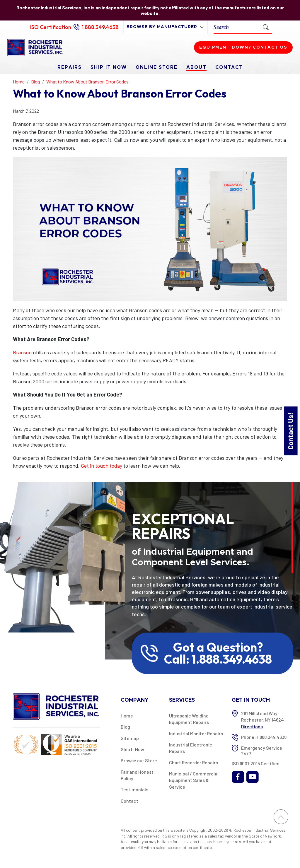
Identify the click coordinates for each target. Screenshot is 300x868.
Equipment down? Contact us (243, 47)
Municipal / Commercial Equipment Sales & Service (194, 780)
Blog (125, 727)
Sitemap (130, 738)
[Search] (237, 27)
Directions (252, 726)
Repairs (70, 67)
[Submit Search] (266, 27)
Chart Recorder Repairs (194, 762)
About (196, 67)
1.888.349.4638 (100, 27)
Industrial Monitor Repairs (196, 733)
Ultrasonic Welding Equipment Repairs (189, 719)
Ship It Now (109, 67)
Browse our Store (139, 760)
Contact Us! (290, 431)
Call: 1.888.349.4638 (218, 659)
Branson (22, 352)
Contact (229, 67)
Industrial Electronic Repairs (191, 748)
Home (127, 716)
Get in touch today (102, 466)
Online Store (157, 67)
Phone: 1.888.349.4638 (264, 737)
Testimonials (134, 789)
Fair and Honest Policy (137, 775)
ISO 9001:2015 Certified (256, 763)
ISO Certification (51, 27)
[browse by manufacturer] (165, 27)
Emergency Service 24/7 (262, 751)
